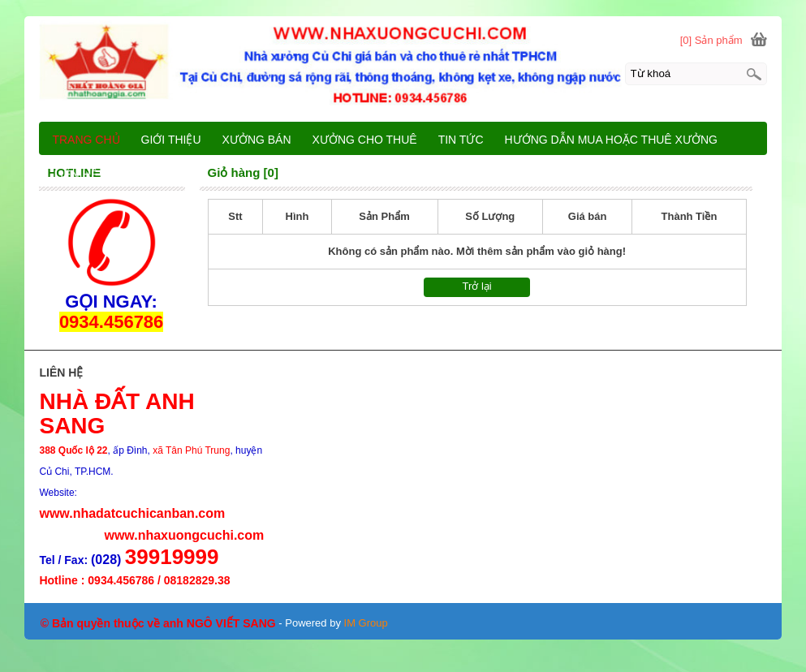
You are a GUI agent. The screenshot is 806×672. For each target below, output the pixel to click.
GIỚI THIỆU (171, 140)
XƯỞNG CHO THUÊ (365, 140)
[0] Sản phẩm (711, 40)
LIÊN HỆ (75, 174)
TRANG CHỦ (86, 140)
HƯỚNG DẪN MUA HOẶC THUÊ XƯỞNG (611, 140)
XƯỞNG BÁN (257, 140)
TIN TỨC (461, 140)
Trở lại (477, 286)
